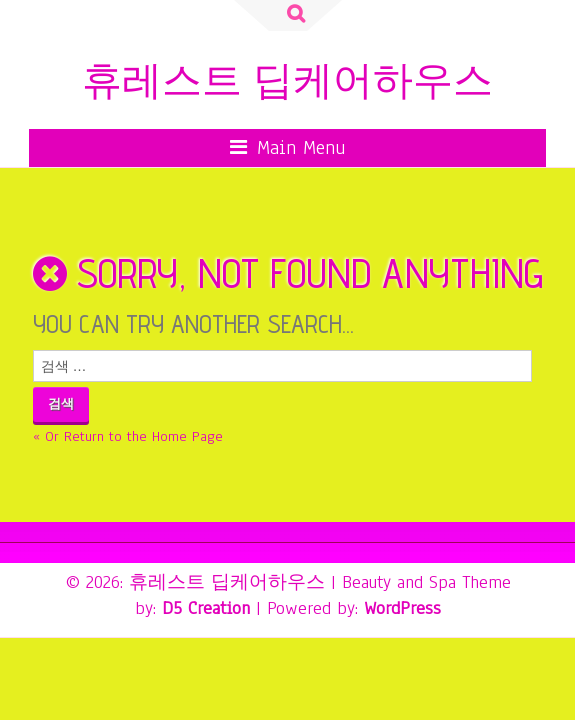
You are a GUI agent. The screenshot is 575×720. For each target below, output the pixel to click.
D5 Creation (206, 608)
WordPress (402, 608)
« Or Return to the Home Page (128, 436)
